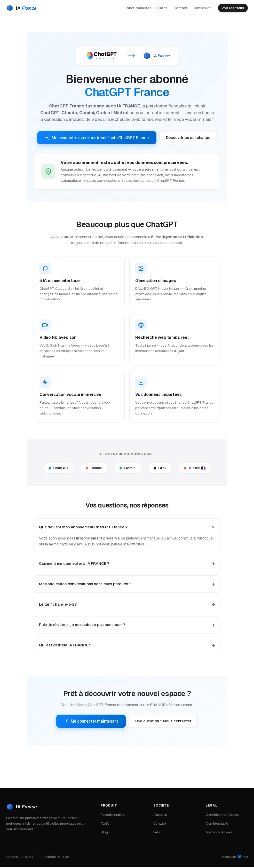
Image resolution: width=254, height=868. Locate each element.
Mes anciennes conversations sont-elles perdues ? (85, 585)
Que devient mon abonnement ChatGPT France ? (83, 528)
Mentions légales (219, 833)
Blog (104, 833)
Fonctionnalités (136, 8)
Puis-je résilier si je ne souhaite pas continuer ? (82, 626)
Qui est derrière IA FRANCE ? (65, 646)
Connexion (200, 8)
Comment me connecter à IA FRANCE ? (74, 564)
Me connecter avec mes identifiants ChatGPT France (97, 138)
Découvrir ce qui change (188, 138)
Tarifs (160, 8)
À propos (160, 816)
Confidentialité (217, 824)
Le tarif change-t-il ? (58, 605)
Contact (178, 8)
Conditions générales (222, 816)
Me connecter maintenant (91, 722)
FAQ (157, 833)
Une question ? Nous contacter (163, 722)
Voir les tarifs (232, 8)
